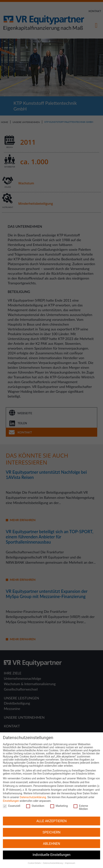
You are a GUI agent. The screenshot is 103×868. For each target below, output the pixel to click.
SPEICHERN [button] (51, 826)
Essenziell (11, 800)
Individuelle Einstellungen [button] (51, 849)
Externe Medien (82, 801)
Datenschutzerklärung (33, 791)
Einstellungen (11, 795)
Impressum (70, 857)
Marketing (59, 800)
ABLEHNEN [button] (51, 837)
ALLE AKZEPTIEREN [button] (51, 815)
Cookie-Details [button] (35, 857)
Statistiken (35, 800)
